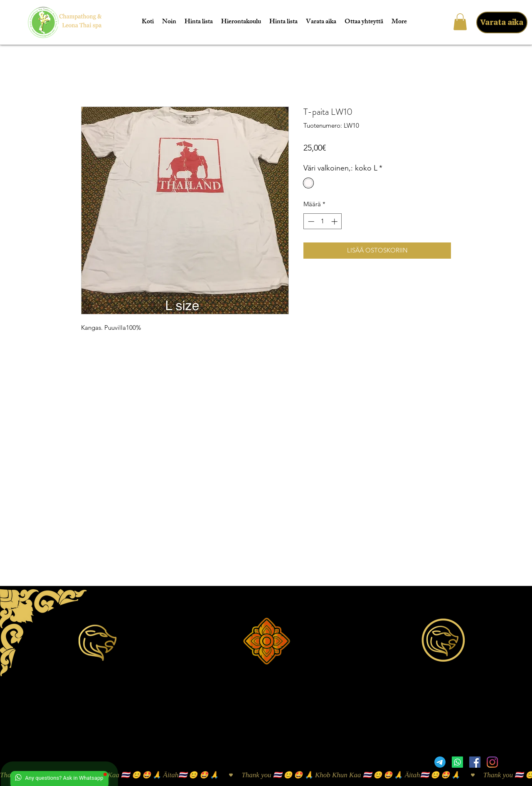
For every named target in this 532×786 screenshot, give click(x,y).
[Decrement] (310, 221)
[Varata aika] (502, 22)
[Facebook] (475, 762)
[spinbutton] (323, 221)
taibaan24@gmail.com (482, 673)
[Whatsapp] (457, 762)
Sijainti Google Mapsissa (99, 732)
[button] (460, 22)
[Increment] (335, 221)
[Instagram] (492, 762)
